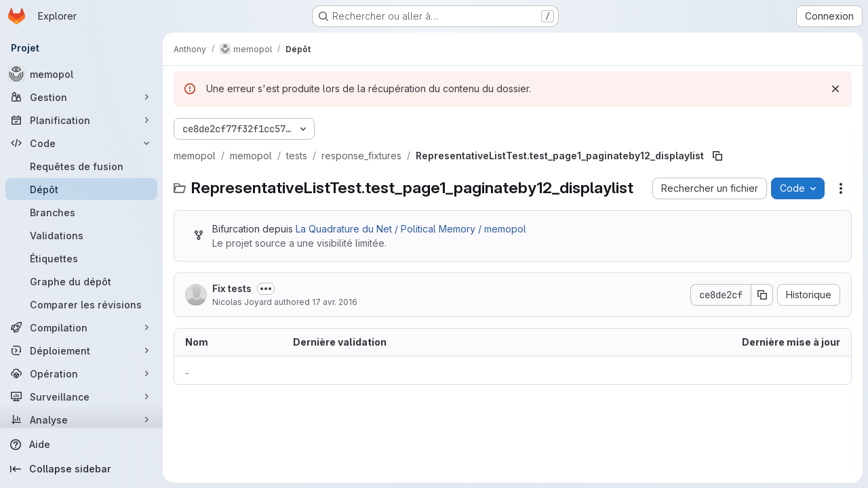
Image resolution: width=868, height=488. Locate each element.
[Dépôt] (81, 189)
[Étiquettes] (81, 258)
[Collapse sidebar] (81, 469)
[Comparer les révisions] (81, 304)
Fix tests (232, 288)
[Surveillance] (81, 396)
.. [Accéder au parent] (187, 370)
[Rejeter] (835, 89)
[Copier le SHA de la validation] (762, 295)
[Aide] (81, 445)
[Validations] (81, 235)
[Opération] (81, 373)
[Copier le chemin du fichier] (717, 156)
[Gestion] (81, 97)
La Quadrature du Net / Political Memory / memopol (411, 229)
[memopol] (81, 74)
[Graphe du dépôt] (81, 281)
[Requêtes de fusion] (81, 166)
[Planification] (81, 120)
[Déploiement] (81, 350)
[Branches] (81, 212)
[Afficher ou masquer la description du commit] (266, 289)
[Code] (81, 143)
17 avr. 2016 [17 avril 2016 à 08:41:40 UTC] (335, 302)
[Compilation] (81, 327)
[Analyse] (81, 420)
